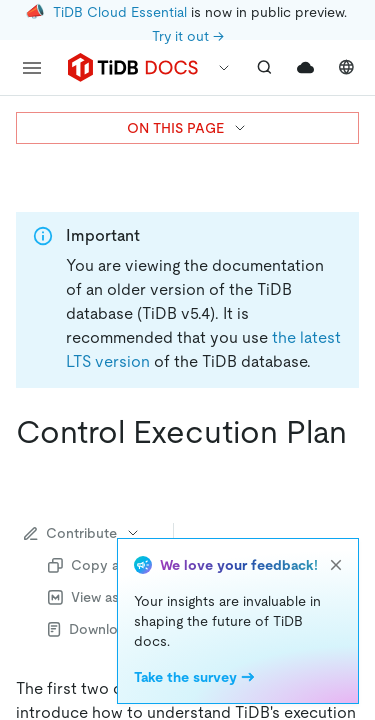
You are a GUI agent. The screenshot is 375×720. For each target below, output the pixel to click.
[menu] (32, 68)
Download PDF (106, 629)
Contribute (82, 533)
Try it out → (188, 36)
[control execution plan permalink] (32, 472)
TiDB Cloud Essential (120, 12)
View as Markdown (118, 597)
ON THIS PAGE (187, 128)
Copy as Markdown (122, 565)
